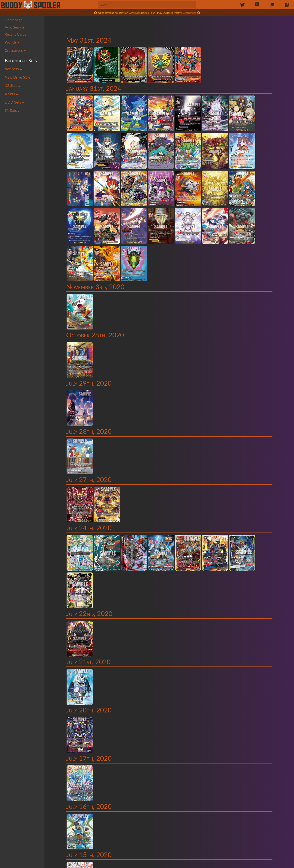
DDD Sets (15, 103)
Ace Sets (13, 69)
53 (195, 808)
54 (202, 808)
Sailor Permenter (100, 864)
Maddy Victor (140, 864)
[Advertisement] (170, 25)
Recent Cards (16, 35)
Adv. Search (14, 28)
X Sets (12, 95)
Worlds (12, 43)
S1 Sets (12, 111)
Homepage (14, 20)
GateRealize (189, 13)
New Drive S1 (18, 78)
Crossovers (15, 51)
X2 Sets (13, 86)
